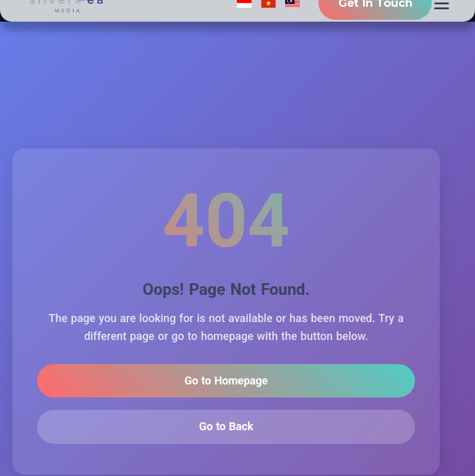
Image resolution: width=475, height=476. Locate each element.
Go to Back (226, 427)
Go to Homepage (226, 381)
